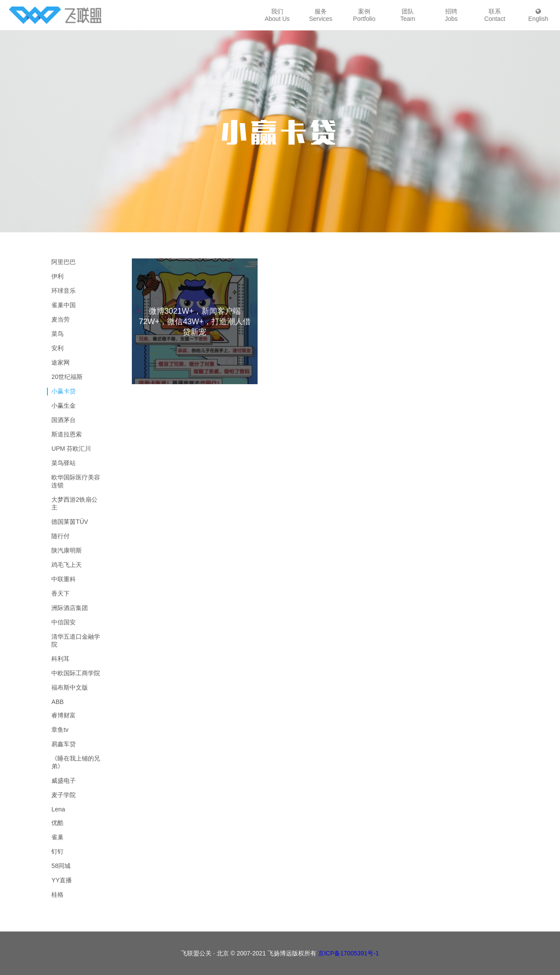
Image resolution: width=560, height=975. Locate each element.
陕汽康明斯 (67, 550)
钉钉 (57, 851)
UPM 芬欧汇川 (71, 449)
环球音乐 (64, 291)
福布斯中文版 (70, 687)
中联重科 (64, 579)
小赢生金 (64, 405)
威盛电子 (64, 781)
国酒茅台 (64, 420)
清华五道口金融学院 (76, 640)
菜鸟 (57, 334)
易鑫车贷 (64, 744)
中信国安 (64, 622)
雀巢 (57, 837)
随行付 (60, 536)
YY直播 (62, 880)
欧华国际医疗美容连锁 (76, 481)
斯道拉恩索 (67, 434)
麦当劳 (60, 319)
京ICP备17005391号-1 (349, 953)
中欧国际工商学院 (76, 673)
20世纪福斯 (67, 377)
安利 (57, 348)
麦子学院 (64, 795)
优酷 (57, 823)
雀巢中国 (64, 305)
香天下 (60, 593)
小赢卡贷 (64, 391)
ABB (57, 702)
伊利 (57, 276)
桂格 (57, 895)
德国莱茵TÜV (70, 522)
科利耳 (60, 659)
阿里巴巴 (64, 262)
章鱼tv (60, 730)
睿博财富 (64, 715)
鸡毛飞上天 (67, 565)
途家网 (60, 362)
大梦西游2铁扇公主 (74, 503)
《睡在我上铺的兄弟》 (76, 762)
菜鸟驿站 (64, 463)
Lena (58, 809)
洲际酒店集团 (70, 608)
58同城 (61, 866)
